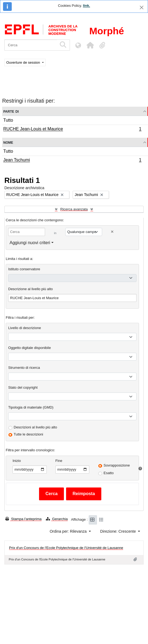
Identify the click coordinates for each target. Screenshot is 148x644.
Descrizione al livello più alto (30, 289)
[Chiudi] (142, 7)
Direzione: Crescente (119, 531)
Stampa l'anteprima (23, 519)
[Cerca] (31, 45)
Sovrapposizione (117, 465)
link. (87, 6)
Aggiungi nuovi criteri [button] (30, 243)
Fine (59, 461)
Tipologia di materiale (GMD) (31, 407)
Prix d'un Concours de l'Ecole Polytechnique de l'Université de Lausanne (66, 548)
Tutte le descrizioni (28, 434)
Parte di (11, 111)
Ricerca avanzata (74, 209)
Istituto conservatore (24, 269)
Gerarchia (57, 519)
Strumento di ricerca (24, 368)
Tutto (8, 120)
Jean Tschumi (72, 161)
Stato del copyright (23, 387)
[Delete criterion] (112, 232)
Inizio (17, 461)
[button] (90, 45)
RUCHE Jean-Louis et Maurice (72, 130)
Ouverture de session (24, 62)
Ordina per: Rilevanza (69, 531)
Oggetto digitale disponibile (29, 348)
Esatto (109, 473)
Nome (8, 142)
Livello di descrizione (25, 328)
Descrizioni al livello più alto (35, 427)
